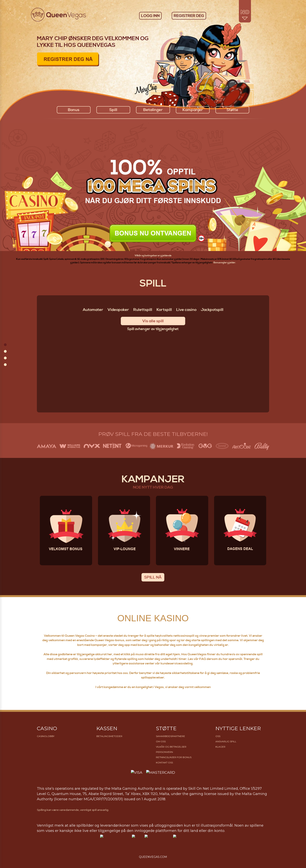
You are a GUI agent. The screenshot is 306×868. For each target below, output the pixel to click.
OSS (218, 736)
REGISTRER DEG (189, 16)
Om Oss (161, 741)
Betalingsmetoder (109, 736)
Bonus (74, 110)
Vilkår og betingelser (171, 747)
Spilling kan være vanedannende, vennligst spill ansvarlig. (73, 810)
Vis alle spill (153, 321)
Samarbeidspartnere (170, 736)
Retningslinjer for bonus (174, 757)
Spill (113, 110)
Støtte (232, 110)
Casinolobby (46, 736)
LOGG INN (150, 16)
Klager (220, 747)
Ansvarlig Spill (226, 741)
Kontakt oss (164, 763)
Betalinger (153, 110)
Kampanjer (193, 110)
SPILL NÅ (153, 577)
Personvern (164, 752)
